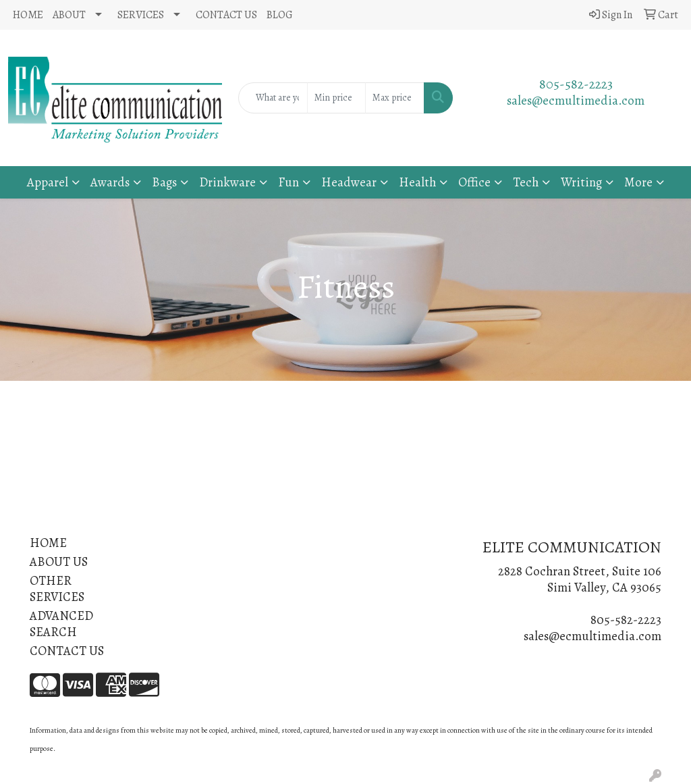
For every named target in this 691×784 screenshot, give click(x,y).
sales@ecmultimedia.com (576, 100)
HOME (28, 15)
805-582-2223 (576, 84)
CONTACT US (226, 15)
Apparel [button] (48, 182)
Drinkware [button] (227, 182)
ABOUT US (59, 561)
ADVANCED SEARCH (61, 624)
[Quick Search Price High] (394, 98)
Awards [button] (110, 182)
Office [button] (474, 182)
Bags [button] (164, 182)
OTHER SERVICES (57, 589)
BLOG (280, 15)
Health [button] (417, 182)
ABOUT (69, 15)
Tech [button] (526, 182)
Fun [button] (288, 182)
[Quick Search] (273, 98)
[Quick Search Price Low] (336, 98)
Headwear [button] (349, 182)
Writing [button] (581, 182)
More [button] (638, 182)
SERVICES (141, 15)
